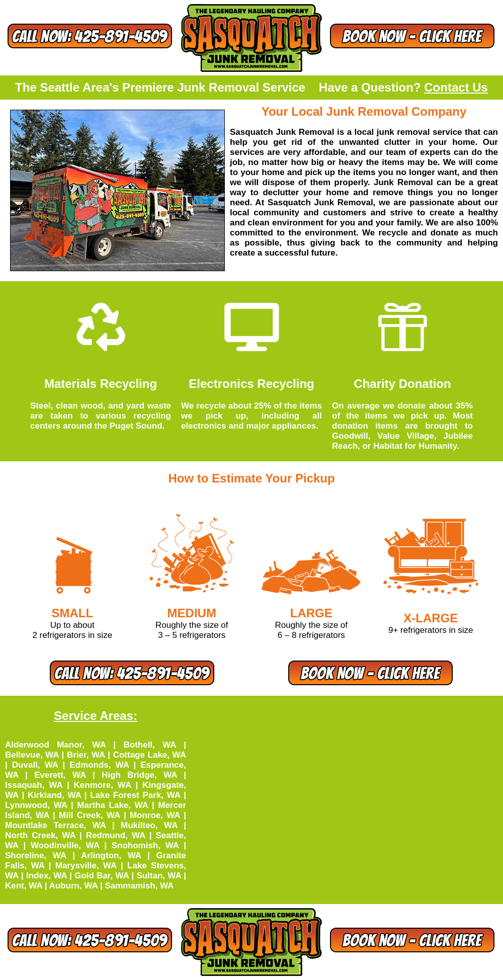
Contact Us (456, 87)
